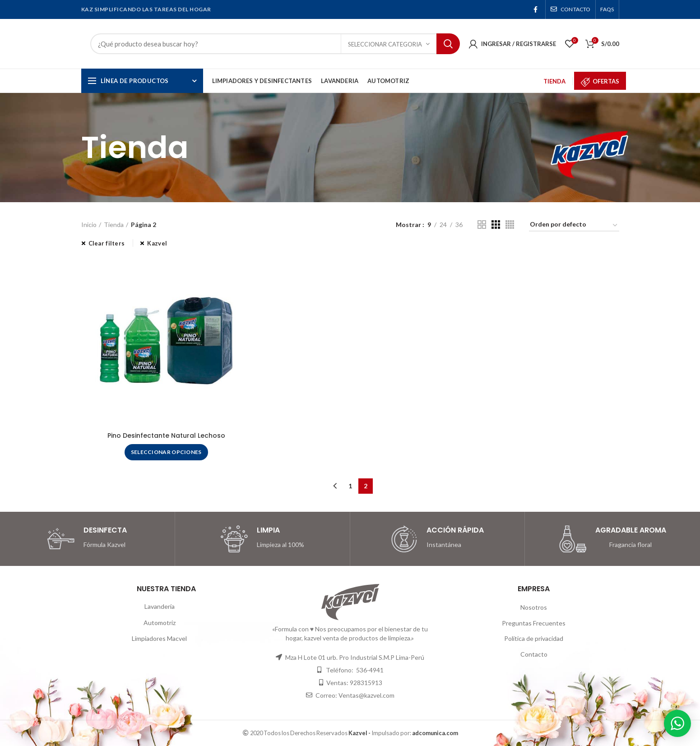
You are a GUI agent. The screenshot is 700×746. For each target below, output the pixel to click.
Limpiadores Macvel (159, 638)
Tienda (114, 225)
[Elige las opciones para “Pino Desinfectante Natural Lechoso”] (166, 452)
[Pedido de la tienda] (574, 226)
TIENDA (554, 81)
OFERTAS (606, 81)
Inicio (89, 225)
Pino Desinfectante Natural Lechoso (166, 436)
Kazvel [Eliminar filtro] (157, 243)
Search (448, 44)
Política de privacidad (534, 638)
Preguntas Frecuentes (534, 623)
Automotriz (160, 623)
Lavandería (160, 606)
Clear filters (107, 243)
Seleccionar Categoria (385, 44)
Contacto (534, 654)
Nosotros (534, 607)
